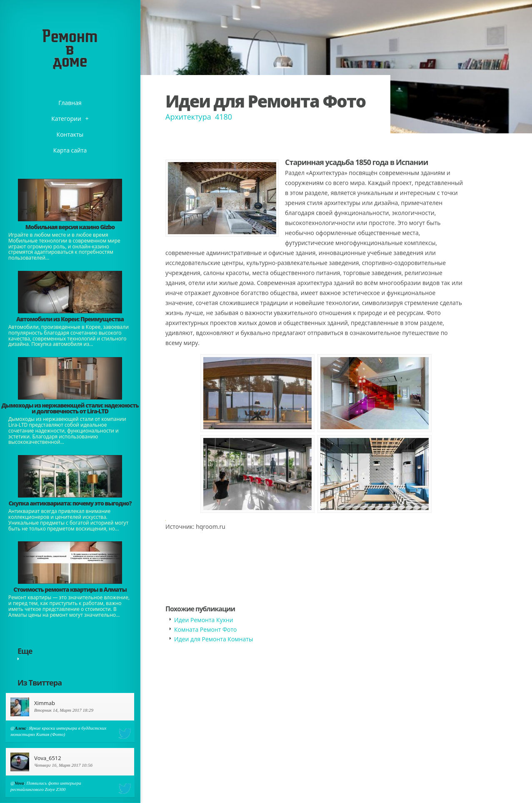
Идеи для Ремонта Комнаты (214, 639)
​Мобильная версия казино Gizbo (70, 227)
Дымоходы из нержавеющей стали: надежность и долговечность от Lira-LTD (70, 408)
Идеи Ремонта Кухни (204, 620)
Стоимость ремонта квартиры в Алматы (70, 589)
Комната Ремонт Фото (206, 629)
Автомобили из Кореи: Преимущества (70, 319)
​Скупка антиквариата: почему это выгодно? (70, 503)
